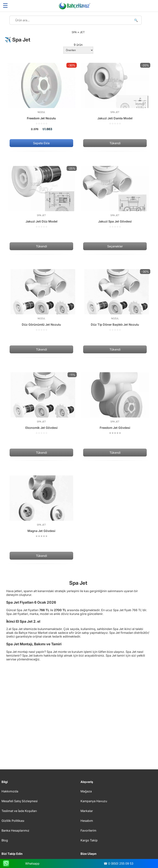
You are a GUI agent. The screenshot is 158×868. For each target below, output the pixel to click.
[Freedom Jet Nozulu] (41, 97)
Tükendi (115, 143)
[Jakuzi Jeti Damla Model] (115, 94)
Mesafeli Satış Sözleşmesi (20, 801)
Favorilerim (88, 830)
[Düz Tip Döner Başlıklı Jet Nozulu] (115, 300)
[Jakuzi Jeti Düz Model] (41, 197)
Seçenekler (115, 246)
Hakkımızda (10, 791)
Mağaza (86, 791)
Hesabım (87, 821)
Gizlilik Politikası (13, 821)
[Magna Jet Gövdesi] (41, 507)
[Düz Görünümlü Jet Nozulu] (41, 300)
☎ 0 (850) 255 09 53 (118, 863)
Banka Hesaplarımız (15, 830)
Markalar (87, 811)
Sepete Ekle (41, 143)
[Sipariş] (78, 50)
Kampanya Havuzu (94, 801)
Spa (74, 32)
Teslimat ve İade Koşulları (19, 811)
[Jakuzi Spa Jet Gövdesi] (115, 197)
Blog (5, 840)
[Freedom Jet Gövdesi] (115, 403)
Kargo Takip (89, 840)
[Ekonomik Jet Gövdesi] (41, 403)
